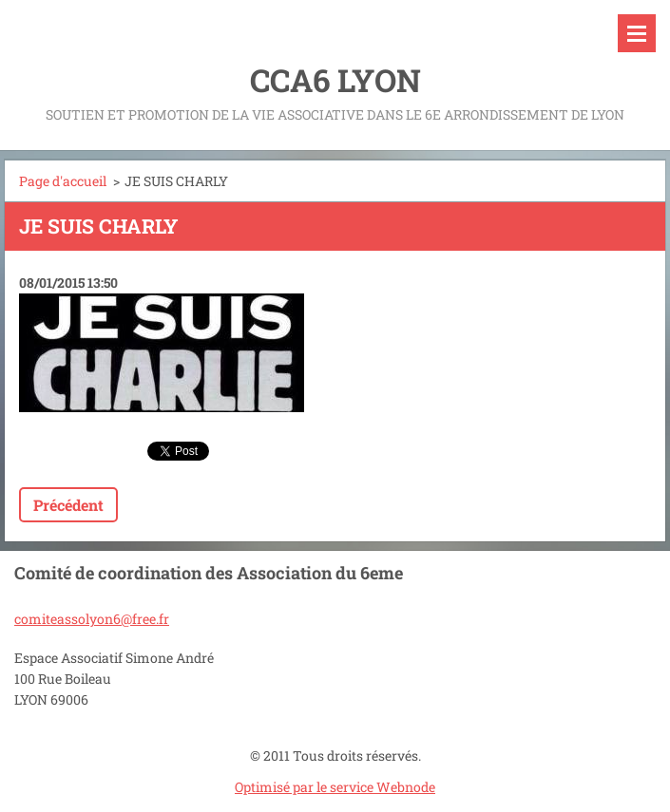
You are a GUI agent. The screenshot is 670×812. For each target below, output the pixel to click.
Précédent (68, 505)
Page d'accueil (63, 181)
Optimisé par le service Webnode (335, 787)
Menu (637, 33)
